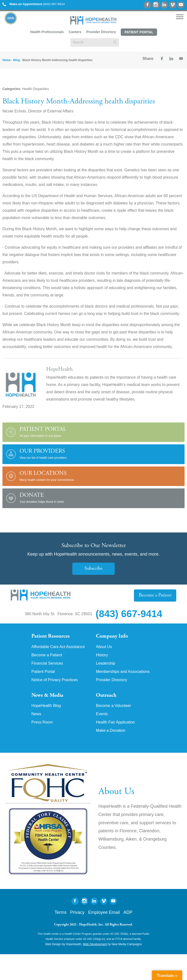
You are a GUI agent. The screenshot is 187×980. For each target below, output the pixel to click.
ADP (128, 912)
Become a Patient (155, 595)
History (102, 655)
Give (11, 18)
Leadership (106, 663)
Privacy (77, 912)
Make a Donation (111, 731)
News (36, 714)
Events (102, 714)
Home (6, 60)
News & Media (47, 696)
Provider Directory (101, 32)
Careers (75, 32)
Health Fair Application (115, 722)
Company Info (112, 636)
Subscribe (93, 569)
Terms (61, 912)
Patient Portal (139, 32)
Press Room (42, 722)
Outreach (106, 696)
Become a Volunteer (113, 706)
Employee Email (104, 912)
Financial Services (47, 663)
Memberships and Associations (123, 672)
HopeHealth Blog (46, 706)
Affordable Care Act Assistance (58, 647)
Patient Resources (51, 636)
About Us (104, 647)
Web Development (95, 944)
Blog (16, 60)
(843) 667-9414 (34, 4)
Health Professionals (47, 32)
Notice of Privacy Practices (55, 680)
